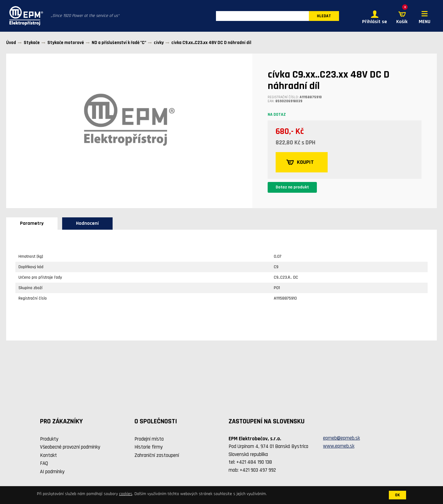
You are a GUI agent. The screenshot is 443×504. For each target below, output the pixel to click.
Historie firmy (149, 447)
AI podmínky (52, 472)
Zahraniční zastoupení (157, 455)
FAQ (44, 463)
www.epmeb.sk (339, 446)
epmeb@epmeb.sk (341, 438)
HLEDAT (324, 16)
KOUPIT (300, 162)
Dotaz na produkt (292, 187)
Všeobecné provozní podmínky (70, 447)
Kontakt (48, 455)
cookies (126, 494)
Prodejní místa (149, 439)
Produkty (49, 439)
